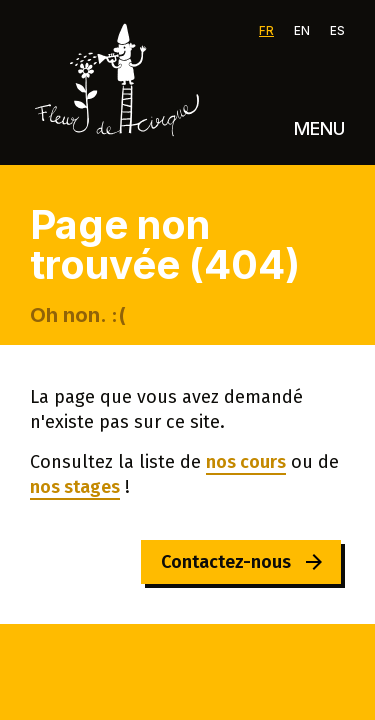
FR (266, 31)
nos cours (246, 462)
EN (302, 31)
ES (337, 31)
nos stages (75, 487)
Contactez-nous (226, 562)
